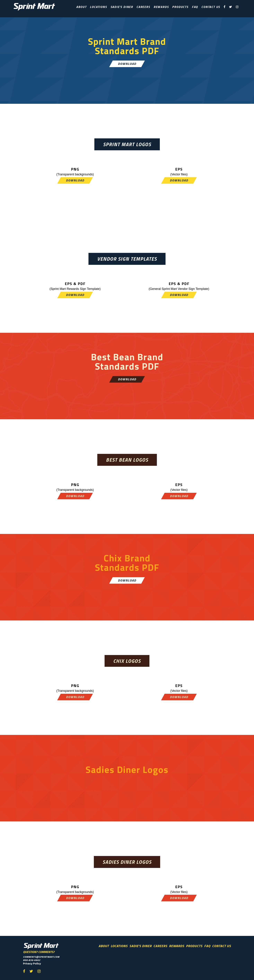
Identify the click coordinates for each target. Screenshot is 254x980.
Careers (143, 7)
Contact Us (211, 7)
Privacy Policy (32, 964)
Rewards (161, 7)
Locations (98, 7)
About (81, 7)
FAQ (195, 7)
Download (127, 64)
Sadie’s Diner (122, 7)
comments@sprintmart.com (41, 957)
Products (180, 7)
